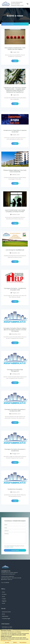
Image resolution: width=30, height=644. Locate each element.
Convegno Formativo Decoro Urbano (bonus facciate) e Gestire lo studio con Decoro (15, 330)
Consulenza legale (6, 619)
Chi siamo (4, 594)
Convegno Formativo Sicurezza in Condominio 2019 (15, 410)
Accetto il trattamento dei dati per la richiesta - (14, 546)
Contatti (4, 599)
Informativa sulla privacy (7, 629)
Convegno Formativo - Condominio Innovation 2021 (15, 289)
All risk (3, 614)
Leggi (15, 61)
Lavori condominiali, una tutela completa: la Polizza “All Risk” (15, 211)
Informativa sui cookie (7, 627)
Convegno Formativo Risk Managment (15, 370)
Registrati (4, 601)
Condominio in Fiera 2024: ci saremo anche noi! (15, 131)
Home (3, 592)
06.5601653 (5, 579)
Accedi (3, 603)
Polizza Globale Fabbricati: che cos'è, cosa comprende (15, 171)
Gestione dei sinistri (6, 612)
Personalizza (23, 642)
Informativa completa (9, 547)
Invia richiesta (15, 550)
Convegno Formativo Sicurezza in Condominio (15, 450)
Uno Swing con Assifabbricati (15, 250)
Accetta (7, 642)
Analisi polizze (5, 616)
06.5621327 (10, 579)
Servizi (3, 597)
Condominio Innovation (15, 489)
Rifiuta (15, 642)
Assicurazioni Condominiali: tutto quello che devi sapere (15, 48)
